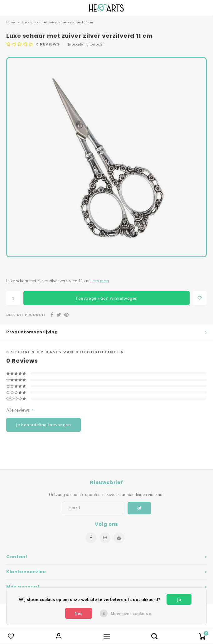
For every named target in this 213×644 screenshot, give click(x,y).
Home (10, 22)
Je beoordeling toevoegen (86, 44)
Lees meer (100, 281)
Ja (179, 599)
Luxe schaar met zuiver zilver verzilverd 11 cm (57, 22)
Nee (79, 613)
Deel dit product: (26, 315)
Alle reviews (20, 410)
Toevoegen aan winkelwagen (106, 298)
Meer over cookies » (131, 613)
